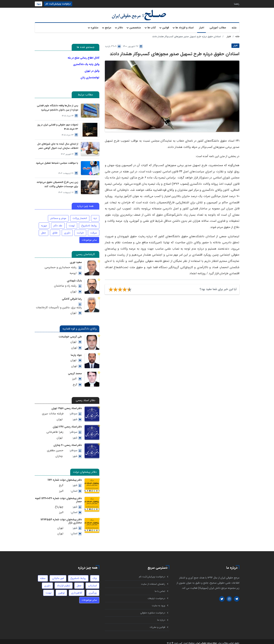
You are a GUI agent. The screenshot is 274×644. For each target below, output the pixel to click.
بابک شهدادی (74, 278)
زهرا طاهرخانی (55, 429)
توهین (61, 588)
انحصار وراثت (80, 215)
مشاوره (95, 28)
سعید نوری (76, 259)
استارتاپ (93, 581)
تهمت (72, 223)
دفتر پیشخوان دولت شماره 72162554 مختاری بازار (62, 517)
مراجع (108, 28)
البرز (74, 375)
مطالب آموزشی (218, 28)
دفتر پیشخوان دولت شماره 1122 (65, 477)
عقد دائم (58, 223)
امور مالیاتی (58, 574)
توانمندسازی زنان (90, 76)
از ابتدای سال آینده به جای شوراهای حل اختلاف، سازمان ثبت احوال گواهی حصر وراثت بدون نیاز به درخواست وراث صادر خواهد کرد (58, 143)
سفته (43, 574)
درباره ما (161, 617)
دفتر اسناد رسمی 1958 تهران (67, 405)
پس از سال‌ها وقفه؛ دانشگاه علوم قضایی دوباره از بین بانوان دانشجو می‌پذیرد (58, 105)
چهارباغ (59, 503)
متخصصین (135, 28)
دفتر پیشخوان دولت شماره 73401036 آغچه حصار (59, 496)
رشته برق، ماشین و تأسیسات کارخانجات (59, 305)
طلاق (55, 230)
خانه (234, 28)
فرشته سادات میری (53, 410)
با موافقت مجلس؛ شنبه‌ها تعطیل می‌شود (57, 160)
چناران (59, 453)
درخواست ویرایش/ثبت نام (58, 4)
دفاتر (120, 28)
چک (95, 574)
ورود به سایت (158, 602)
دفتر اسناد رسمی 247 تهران (67, 424)
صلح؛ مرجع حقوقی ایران (206, 640)
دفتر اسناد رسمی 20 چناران (68, 442)
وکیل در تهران (92, 70)
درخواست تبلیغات (156, 595)
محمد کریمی (75, 370)
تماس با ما (160, 587)
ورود (39, 4)
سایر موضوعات (90, 237)
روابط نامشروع (89, 223)
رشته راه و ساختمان (65, 283)
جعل (44, 230)
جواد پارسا (76, 352)
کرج (75, 381)
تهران (73, 289)
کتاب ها (152, 28)
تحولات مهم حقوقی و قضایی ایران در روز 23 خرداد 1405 (58, 124)
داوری (68, 230)
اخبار (201, 28)
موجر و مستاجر (59, 215)
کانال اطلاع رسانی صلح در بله (83, 58)
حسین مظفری (55, 447)
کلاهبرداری (77, 588)
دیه (95, 215)
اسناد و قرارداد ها (184, 28)
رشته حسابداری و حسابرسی (61, 264)
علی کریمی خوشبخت (70, 334)
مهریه (44, 223)
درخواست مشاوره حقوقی (153, 609)
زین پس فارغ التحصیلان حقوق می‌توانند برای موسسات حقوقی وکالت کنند (57, 181)
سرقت (94, 230)
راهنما (237, 4)
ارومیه (73, 270)
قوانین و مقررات (157, 624)
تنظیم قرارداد (64, 581)
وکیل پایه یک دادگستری (86, 64)
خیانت (81, 230)
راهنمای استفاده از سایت (153, 580)
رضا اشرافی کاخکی (72, 296)
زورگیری (93, 588)
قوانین (166, 28)
